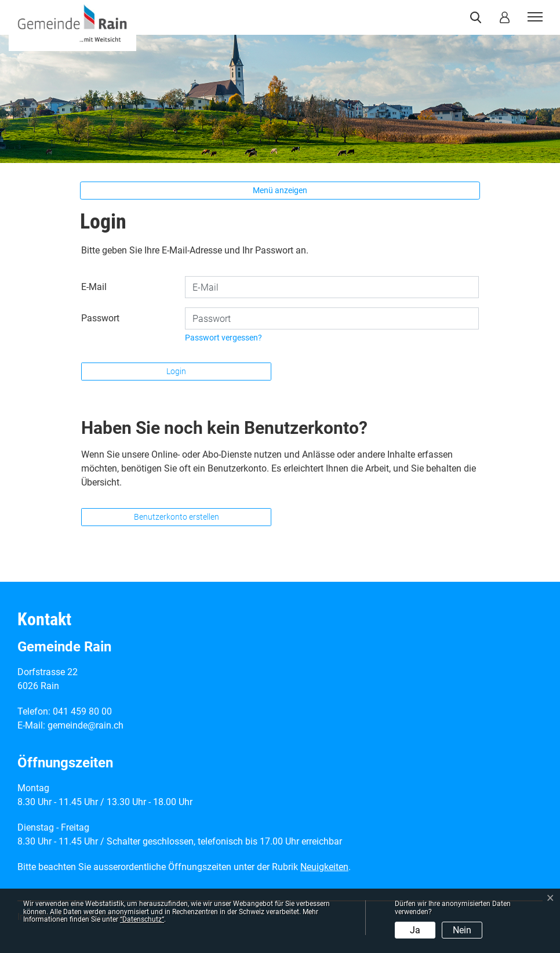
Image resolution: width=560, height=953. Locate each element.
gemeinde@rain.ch (86, 725)
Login (176, 371)
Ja (415, 930)
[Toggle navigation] (533, 17)
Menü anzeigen (280, 190)
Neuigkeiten (324, 867)
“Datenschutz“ (142, 919)
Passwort (100, 318)
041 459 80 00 (82, 711)
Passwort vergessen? (223, 338)
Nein (462, 930)
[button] (478, 17)
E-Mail (94, 287)
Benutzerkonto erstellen (177, 517)
